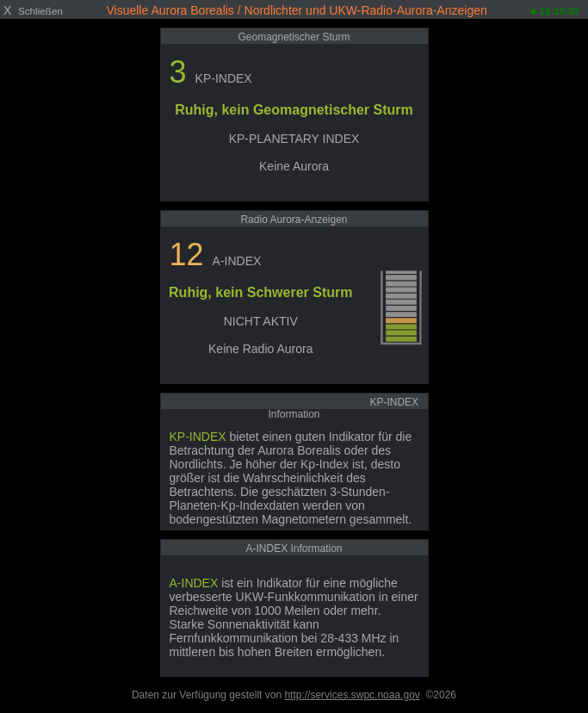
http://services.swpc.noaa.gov (352, 695)
